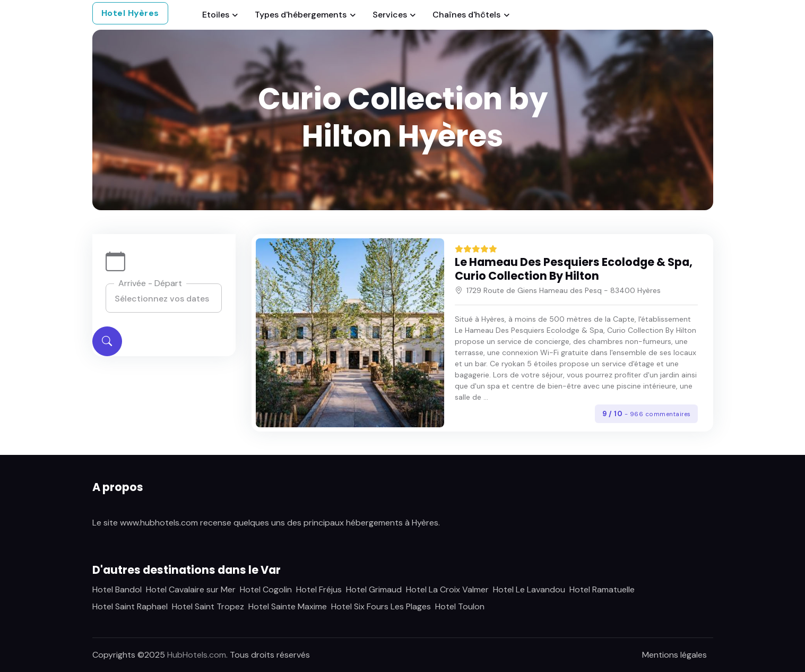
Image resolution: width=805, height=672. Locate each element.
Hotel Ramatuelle (602, 589)
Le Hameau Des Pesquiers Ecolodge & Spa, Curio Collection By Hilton (574, 269)
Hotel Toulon (460, 606)
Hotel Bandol (117, 589)
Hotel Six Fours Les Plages (381, 606)
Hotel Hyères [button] (130, 13)
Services (390, 15)
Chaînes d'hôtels (466, 15)
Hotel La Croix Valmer (447, 589)
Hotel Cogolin (266, 589)
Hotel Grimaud (374, 589)
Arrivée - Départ (150, 283)
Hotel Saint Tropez (208, 606)
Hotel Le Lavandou (529, 589)
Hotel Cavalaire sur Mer (191, 589)
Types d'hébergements (301, 15)
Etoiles (216, 15)
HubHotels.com (197, 655)
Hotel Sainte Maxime (288, 606)
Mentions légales (674, 655)
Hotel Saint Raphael (130, 606)
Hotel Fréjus (319, 589)
